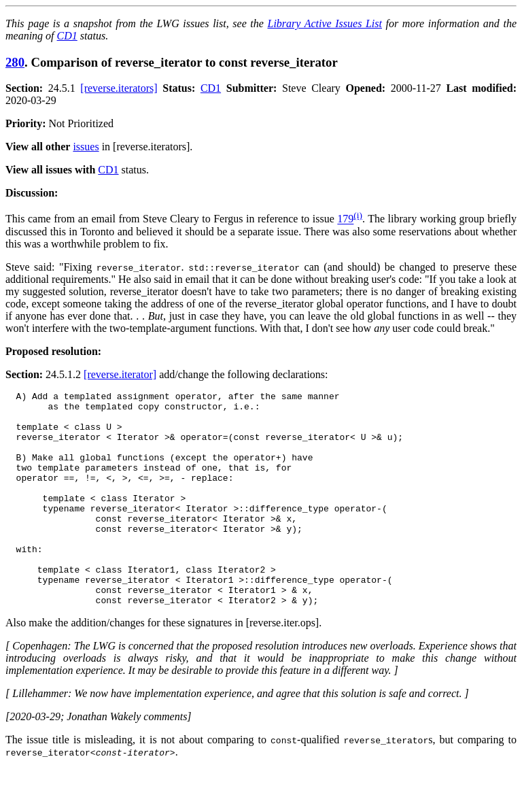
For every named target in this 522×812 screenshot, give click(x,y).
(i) (358, 215)
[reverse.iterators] (119, 88)
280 (15, 62)
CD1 (67, 36)
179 (345, 219)
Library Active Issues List (324, 23)
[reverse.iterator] (120, 374)
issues (86, 147)
